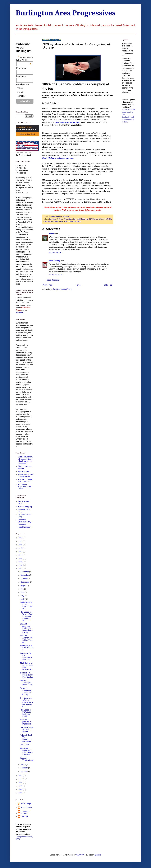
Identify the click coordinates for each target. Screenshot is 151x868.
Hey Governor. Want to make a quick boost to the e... (27, 702)
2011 (21, 779)
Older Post (108, 285)
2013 (21, 569)
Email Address (24, 60)
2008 (21, 789)
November (25, 575)
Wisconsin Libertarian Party (24, 521)
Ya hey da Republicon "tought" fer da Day (26, 691)
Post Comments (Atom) (62, 289)
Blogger (98, 855)
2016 (21, 558)
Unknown (25, 816)
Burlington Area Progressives (66, 13)
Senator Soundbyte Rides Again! (26, 683)
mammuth (80, 855)
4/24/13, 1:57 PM (56, 253)
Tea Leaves (25, 745)
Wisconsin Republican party (25, 526)
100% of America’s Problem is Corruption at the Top (26, 628)
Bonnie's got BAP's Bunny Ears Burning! (27, 675)
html (21, 88)
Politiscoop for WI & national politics (26, 475)
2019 (21, 548)
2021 (21, 541)
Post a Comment (53, 280)
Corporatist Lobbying (80, 219)
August (24, 586)
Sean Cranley (55, 261)
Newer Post (48, 285)
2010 (21, 783)
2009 (21, 786)
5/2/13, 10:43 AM (56, 275)
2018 (21, 552)
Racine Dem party (25, 507)
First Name (21, 68)
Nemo (51, 234)
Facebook (20, 313)
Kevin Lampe (26, 804)
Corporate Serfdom (56, 219)
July (22, 589)
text (21, 92)
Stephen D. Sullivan (25, 812)
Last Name (21, 76)
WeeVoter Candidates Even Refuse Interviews (26, 751)
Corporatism (68, 219)
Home (78, 285)
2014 (21, 565)
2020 (21, 545)
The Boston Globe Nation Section (25, 481)
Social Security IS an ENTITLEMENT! (26, 605)
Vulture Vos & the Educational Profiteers (26, 656)
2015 (21, 562)
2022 (21, 538)
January (24, 771)
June (23, 592)
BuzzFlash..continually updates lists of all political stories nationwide (25, 460)
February (24, 768)
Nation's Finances (26, 130)
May (23, 596)
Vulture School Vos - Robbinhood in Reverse (26, 738)
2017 (21, 555)
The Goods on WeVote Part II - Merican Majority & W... (26, 616)
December (25, 572)
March (23, 764)
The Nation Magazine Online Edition (25, 487)
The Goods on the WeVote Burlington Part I (26, 713)
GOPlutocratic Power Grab (58, 221)
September (25, 582)
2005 (21, 793)
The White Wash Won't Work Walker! (27, 730)
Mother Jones (23, 471)
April (23, 599)
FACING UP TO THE (24, 127)
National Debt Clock (28, 134)
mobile (22, 96)
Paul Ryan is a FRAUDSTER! (27, 648)
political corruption (75, 221)
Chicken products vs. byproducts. (26, 722)
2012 (21, 776)
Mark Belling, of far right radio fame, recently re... (27, 666)
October (24, 579)
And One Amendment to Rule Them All (27, 639)
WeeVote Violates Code (27, 759)
